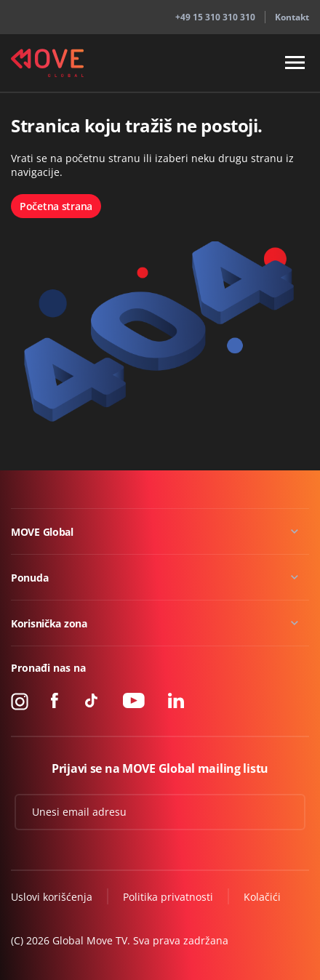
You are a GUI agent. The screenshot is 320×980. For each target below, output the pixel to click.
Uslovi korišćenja (52, 897)
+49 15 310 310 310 (215, 17)
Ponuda (29, 578)
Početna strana (56, 206)
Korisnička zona (49, 623)
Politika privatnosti (168, 897)
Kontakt (292, 17)
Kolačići (262, 897)
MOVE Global (42, 532)
